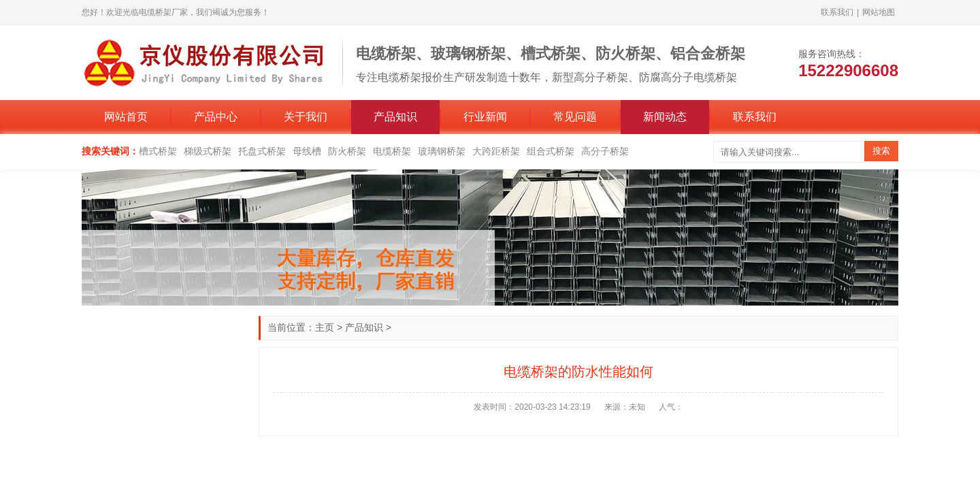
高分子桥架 (605, 151)
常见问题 (575, 117)
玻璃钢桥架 (442, 151)
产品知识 (395, 117)
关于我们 (306, 117)
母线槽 (307, 151)
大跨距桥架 (496, 151)
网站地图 (879, 12)
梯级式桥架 (208, 151)
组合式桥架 (551, 151)
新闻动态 (665, 117)
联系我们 (837, 12)
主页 (325, 327)
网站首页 (126, 117)
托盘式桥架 (262, 151)
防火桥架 (347, 151)
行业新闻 (485, 117)
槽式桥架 (158, 151)
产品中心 (216, 117)
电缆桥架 (392, 151)
